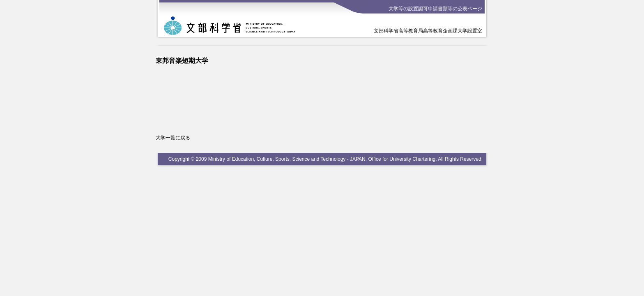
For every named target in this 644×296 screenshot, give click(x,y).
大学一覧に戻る (173, 138)
